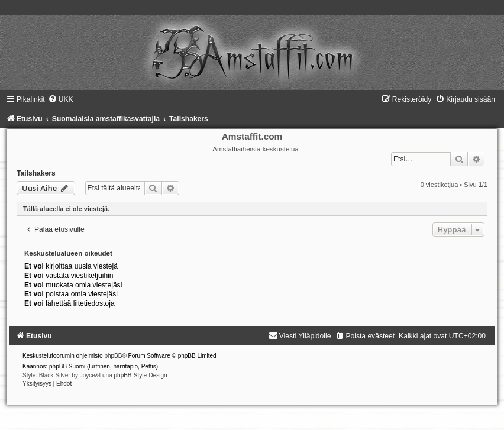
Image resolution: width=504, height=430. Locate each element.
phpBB (113, 356)
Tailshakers (36, 173)
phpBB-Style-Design (141, 375)
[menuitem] (61, 99)
